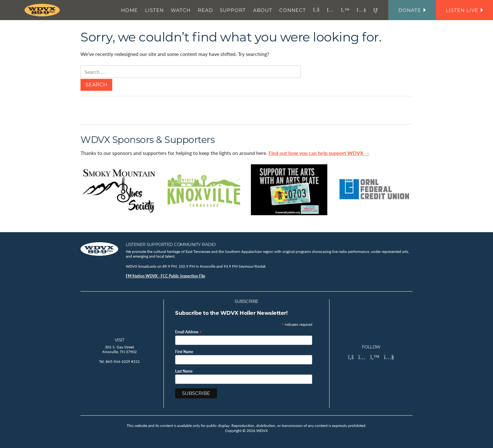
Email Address (188, 332)
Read (205, 10)
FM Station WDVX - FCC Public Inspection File (165, 276)
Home (129, 10)
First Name (184, 352)
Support (233, 10)
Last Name (184, 371)
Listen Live (464, 10)
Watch (181, 10)
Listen (154, 10)
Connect (293, 10)
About (263, 10)
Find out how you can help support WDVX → (319, 153)
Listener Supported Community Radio (171, 244)
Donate (412, 10)
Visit (120, 340)
